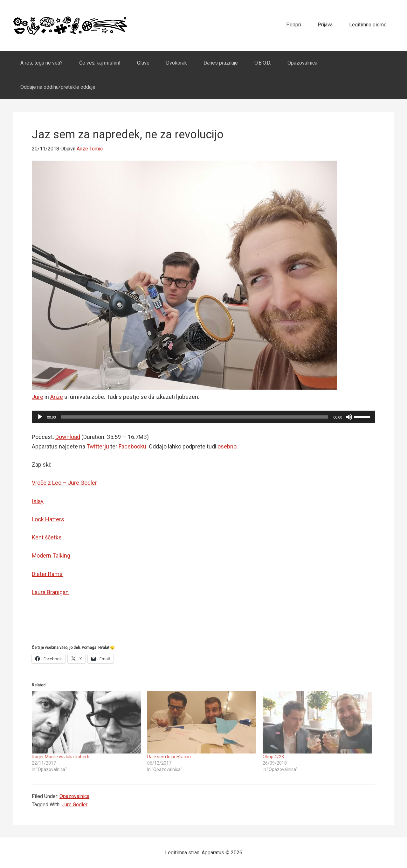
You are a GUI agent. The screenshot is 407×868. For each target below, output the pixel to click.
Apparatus (70, 25)
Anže (57, 397)
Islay (38, 501)
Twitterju (98, 446)
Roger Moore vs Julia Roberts (61, 757)
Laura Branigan (50, 592)
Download (68, 437)
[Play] (40, 417)
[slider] (195, 417)
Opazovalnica (74, 796)
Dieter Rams (47, 574)
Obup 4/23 (273, 757)
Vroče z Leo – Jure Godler (64, 483)
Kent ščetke (47, 537)
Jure (38, 397)
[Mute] (349, 417)
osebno (227, 446)
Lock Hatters (48, 519)
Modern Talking (51, 556)
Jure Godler (75, 805)
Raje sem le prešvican (169, 757)
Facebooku (132, 446)
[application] (203, 417)
